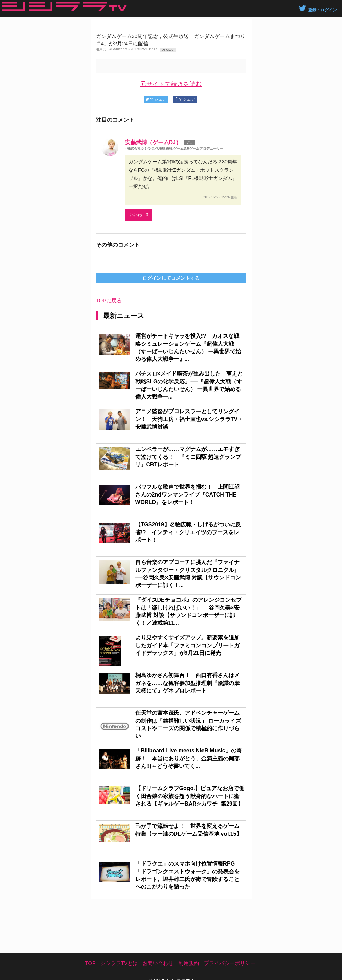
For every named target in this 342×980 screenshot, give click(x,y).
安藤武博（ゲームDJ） (153, 142)
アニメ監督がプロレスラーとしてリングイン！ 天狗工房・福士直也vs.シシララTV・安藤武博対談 (189, 419)
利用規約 (189, 963)
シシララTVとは (119, 963)
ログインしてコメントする (171, 278)
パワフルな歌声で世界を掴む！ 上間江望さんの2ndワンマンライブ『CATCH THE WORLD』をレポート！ (187, 494)
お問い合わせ (158, 963)
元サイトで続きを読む (171, 84)
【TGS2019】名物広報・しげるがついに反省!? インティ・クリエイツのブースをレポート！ (188, 532)
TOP (90, 963)
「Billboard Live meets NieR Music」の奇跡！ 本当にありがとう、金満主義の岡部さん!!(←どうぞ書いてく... (189, 758)
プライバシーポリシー (230, 963)
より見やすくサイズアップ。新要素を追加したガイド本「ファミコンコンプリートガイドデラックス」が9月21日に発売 (187, 645)
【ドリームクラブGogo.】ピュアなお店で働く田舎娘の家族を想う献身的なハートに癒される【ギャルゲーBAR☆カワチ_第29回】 (190, 796)
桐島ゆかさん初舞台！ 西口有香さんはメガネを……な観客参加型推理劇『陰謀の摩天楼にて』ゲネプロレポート (187, 683)
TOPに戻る (109, 300)
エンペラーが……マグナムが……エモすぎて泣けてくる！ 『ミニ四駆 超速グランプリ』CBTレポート (188, 457)
